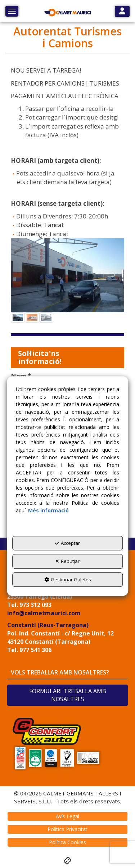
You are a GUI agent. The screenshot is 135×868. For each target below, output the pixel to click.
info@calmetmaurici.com (44, 613)
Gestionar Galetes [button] (68, 580)
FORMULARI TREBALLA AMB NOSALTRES (68, 695)
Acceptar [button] (67, 543)
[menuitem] (67, 816)
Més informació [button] (48, 510)
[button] (68, 13)
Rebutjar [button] (67, 561)
